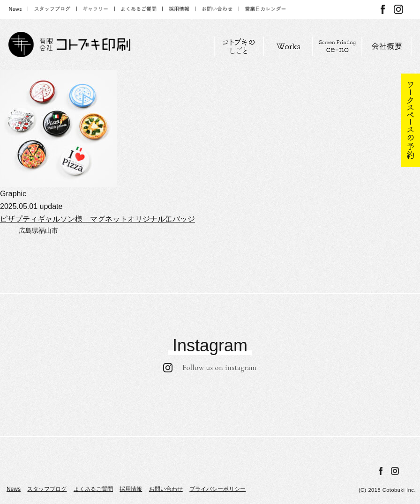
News (14, 489)
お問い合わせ (166, 489)
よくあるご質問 (93, 489)
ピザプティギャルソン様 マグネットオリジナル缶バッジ (97, 219)
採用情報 (131, 489)
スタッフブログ (47, 489)
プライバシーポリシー (217, 489)
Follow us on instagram (210, 367)
